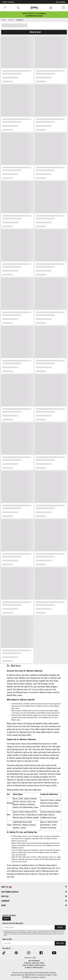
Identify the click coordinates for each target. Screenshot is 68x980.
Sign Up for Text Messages (13, 923)
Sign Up (6, 919)
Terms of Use (50, 932)
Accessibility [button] (61, 2)
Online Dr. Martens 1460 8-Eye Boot (34, 965)
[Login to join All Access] (34, 13)
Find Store (60, 943)
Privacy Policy (60, 932)
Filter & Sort (34, 32)
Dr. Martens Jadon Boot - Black (34, 963)
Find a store (7, 939)
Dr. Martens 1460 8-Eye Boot (34, 968)
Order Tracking (8, 2)
